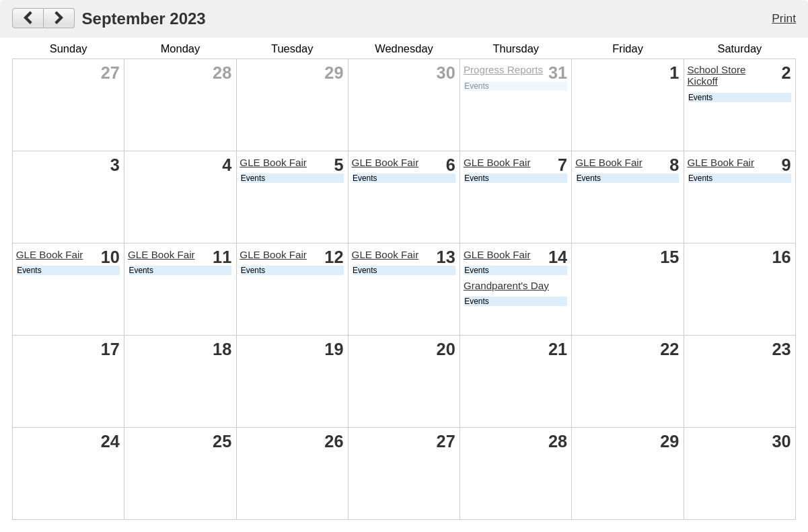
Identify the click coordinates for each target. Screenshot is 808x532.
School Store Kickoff (716, 75)
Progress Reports (503, 70)
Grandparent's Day (506, 286)
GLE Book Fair (273, 162)
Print (784, 18)
